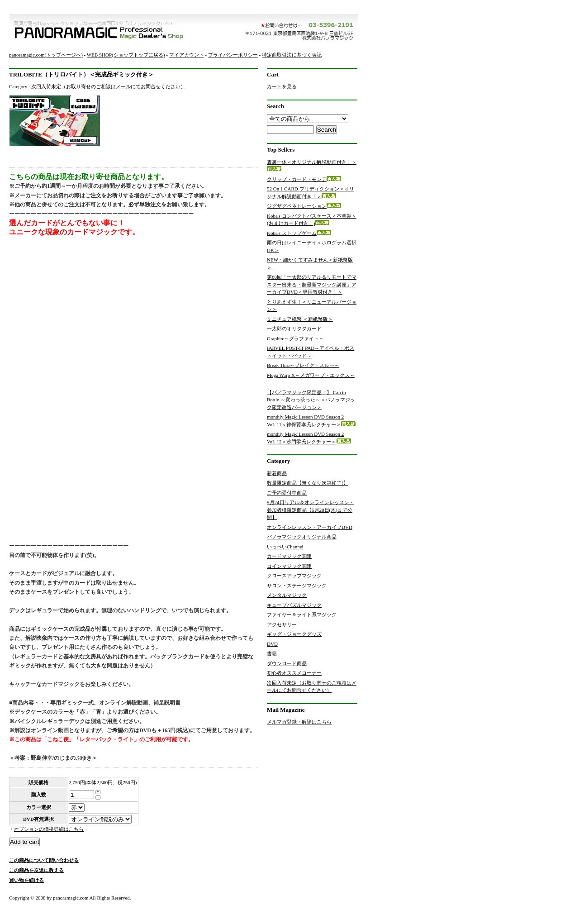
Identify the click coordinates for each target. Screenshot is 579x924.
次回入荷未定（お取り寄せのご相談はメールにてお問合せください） (108, 86)
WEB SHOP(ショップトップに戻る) (126, 55)
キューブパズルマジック (294, 605)
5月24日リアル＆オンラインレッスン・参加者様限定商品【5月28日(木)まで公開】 (311, 510)
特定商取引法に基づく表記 (292, 55)
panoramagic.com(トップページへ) (46, 55)
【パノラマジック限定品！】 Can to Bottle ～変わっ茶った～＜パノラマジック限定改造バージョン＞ (311, 400)
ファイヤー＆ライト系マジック (302, 614)
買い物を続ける (26, 880)
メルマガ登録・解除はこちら (299, 722)
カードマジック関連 (289, 556)
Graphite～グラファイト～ (302, 338)
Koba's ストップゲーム (299, 233)
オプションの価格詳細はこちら (49, 829)
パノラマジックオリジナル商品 (302, 537)
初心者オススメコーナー (294, 673)
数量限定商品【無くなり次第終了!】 (308, 483)
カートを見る (282, 86)
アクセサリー (282, 624)
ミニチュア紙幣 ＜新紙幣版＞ (307, 319)
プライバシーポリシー (233, 55)
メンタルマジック (287, 595)
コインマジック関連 (289, 566)
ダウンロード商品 (287, 663)
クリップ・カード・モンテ (304, 179)
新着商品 (277, 473)
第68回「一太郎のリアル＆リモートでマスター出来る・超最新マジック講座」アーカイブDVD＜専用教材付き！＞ (312, 284)
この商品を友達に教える (36, 870)
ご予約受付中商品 (287, 493)
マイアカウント (187, 55)
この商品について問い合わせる (44, 860)
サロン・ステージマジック (297, 586)
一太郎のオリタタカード (301, 329)
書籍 (272, 653)
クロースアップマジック (294, 576)
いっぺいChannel (285, 547)
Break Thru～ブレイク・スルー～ (310, 365)
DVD (272, 644)
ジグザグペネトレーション (304, 206)
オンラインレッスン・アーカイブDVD (310, 527)
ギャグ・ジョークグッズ (294, 634)
